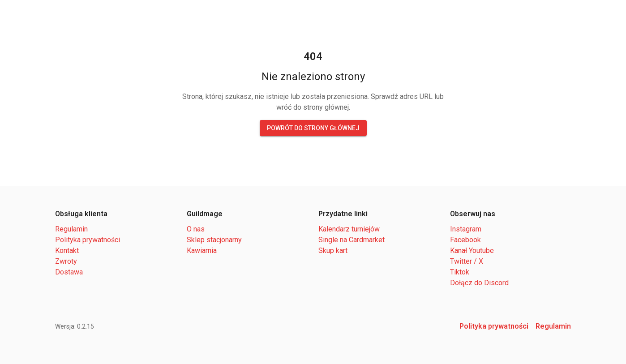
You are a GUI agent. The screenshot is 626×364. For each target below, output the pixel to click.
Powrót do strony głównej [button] (313, 128)
